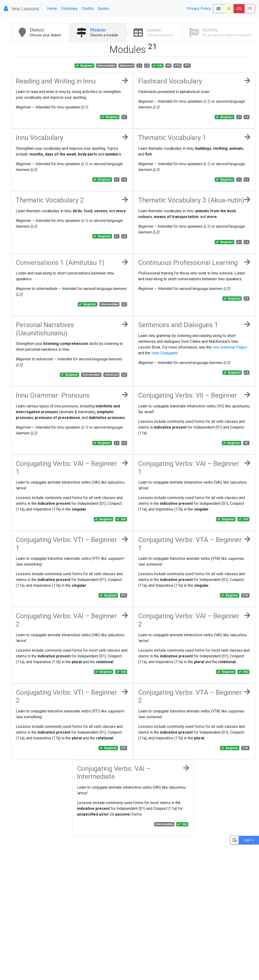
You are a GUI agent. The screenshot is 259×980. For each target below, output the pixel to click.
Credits (88, 9)
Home (52, 9)
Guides (103, 9)
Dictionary (69, 9)
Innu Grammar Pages (230, 347)
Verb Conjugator (165, 353)
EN (239, 9)
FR (250, 9)
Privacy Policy (199, 9)
